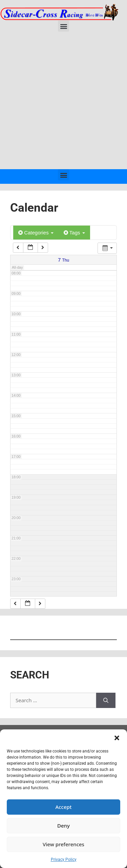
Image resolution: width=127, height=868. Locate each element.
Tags (74, 233)
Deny (63, 826)
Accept (63, 807)
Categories (36, 233)
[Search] (106, 700)
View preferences (63, 844)
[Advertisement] (63, 102)
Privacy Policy (64, 860)
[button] (117, 738)
